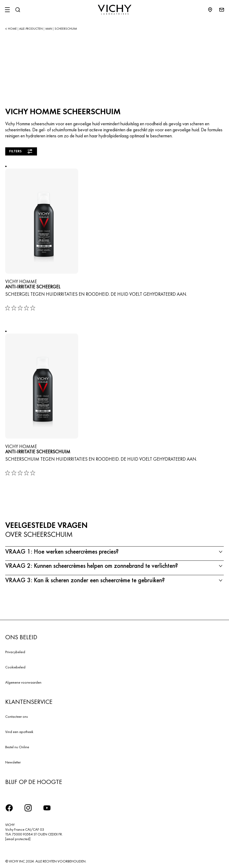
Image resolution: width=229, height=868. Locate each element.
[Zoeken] (18, 10)
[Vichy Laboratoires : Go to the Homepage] (115, 10)
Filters (21, 151)
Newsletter (13, 762)
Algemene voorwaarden (23, 682)
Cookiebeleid (15, 667)
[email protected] (18, 839)
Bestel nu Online (17, 747)
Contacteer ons (17, 716)
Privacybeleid (15, 652)
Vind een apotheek (19, 732)
